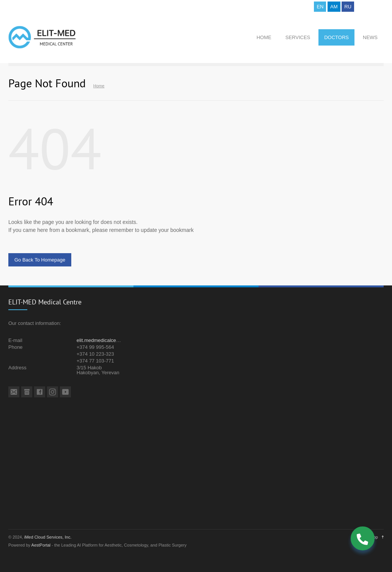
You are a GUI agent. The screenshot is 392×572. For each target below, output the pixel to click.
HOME (264, 37)
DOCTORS (336, 37)
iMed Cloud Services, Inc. (48, 537)
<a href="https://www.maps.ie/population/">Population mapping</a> (196, 466)
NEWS (370, 37)
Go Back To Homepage (40, 260)
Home (99, 86)
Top (375, 537)
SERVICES (298, 37)
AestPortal (41, 545)
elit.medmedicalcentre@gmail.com (114, 340)
